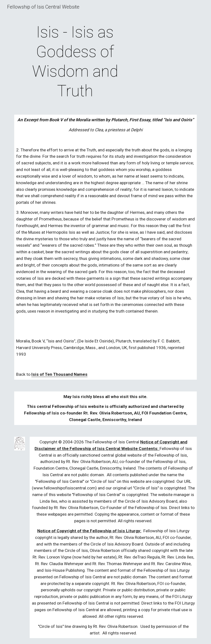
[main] (75, 62)
